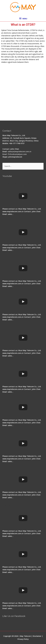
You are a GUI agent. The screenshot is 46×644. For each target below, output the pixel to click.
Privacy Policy (23, 639)
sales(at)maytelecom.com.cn (20, 151)
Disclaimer (37, 636)
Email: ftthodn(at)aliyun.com (15, 154)
